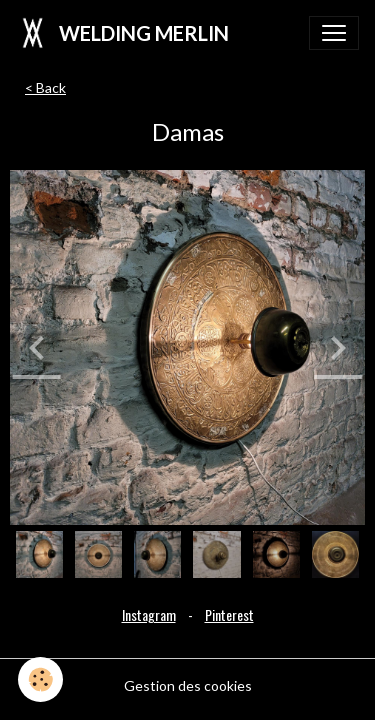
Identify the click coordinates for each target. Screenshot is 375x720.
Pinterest (229, 614)
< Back (45, 87)
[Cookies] (40, 679)
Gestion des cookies (188, 685)
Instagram (149, 614)
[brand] (122, 33)
